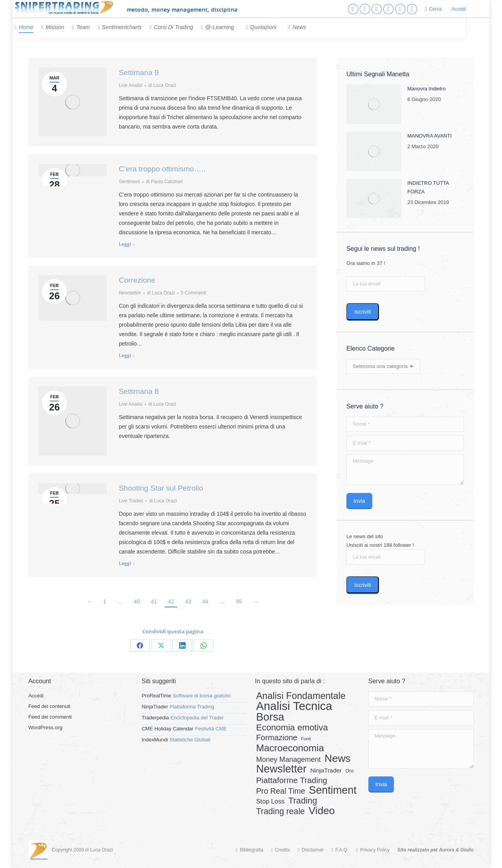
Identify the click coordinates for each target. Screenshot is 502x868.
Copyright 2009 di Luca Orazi (82, 850)
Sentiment (129, 182)
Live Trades (131, 501)
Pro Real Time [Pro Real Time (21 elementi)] (280, 791)
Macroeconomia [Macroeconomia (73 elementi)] (290, 748)
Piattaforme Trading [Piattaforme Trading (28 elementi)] (291, 780)
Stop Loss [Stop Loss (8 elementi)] (270, 801)
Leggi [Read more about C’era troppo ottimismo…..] (125, 244)
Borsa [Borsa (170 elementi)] (270, 717)
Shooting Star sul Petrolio (161, 488)
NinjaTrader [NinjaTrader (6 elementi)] (326, 770)
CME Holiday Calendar (167, 729)
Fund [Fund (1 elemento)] (306, 739)
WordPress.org (45, 727)
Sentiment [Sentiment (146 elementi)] (333, 790)
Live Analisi (131, 85)
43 (188, 601)
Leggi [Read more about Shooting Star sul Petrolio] (125, 563)
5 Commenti (194, 293)
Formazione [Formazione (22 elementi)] (277, 737)
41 (154, 601)
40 (137, 601)
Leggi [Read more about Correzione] (125, 355)
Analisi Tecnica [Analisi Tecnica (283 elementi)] (294, 706)
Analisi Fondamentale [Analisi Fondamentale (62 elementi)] (301, 696)
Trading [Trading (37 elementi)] (303, 801)
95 (239, 601)
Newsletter (130, 293)
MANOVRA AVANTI (429, 136)
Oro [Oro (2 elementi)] (349, 771)
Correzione (137, 280)
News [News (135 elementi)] (338, 758)
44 (206, 601)
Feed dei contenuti (49, 706)
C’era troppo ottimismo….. (162, 169)
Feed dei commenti (50, 717)
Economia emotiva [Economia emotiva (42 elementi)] (292, 728)
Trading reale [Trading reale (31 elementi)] (280, 811)
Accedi (458, 9)
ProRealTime (156, 696)
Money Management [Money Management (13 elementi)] (288, 759)
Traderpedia (155, 718)
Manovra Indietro (427, 89)
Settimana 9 (139, 73)
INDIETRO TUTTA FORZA (428, 187)
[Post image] (374, 104)
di (162, 85)
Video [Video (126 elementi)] (322, 811)
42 (171, 601)
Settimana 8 (139, 391)
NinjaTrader (155, 707)
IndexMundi (155, 740)
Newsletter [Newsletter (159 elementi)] (281, 769)
